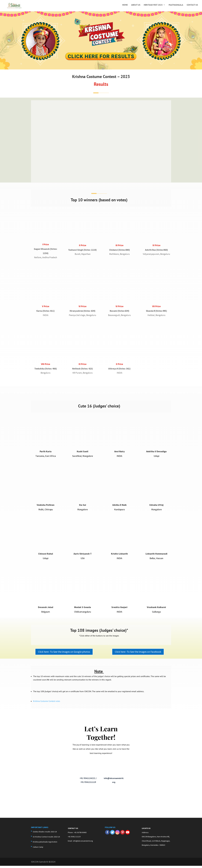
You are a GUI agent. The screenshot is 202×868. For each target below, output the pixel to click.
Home (125, 5)
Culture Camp (38, 850)
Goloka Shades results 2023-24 (45, 834)
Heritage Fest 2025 (153, 5)
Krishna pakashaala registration (45, 845)
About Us (136, 5)
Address (145, 835)
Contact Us (192, 5)
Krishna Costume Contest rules (47, 704)
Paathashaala (176, 5)
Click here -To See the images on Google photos (64, 654)
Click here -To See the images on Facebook (138, 654)
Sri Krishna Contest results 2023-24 (46, 839)
